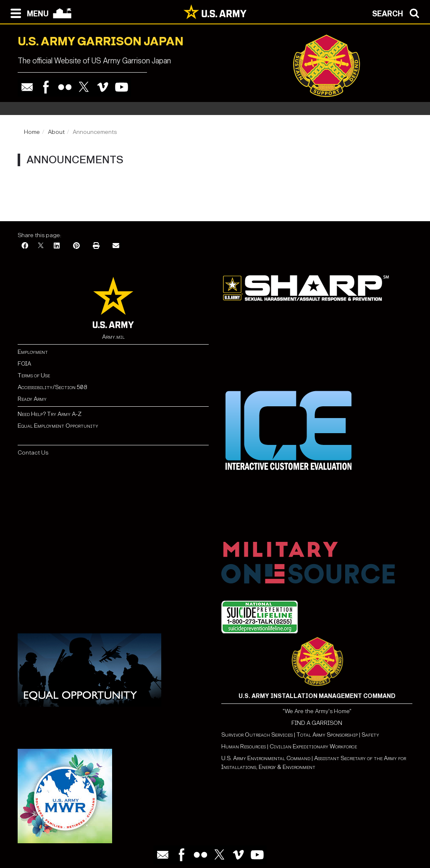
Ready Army (32, 399)
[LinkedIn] (57, 246)
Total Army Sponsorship (327, 735)
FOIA (24, 364)
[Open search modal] (398, 13)
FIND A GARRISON (317, 723)
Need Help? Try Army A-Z (50, 414)
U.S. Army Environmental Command (266, 758)
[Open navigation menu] (28, 13)
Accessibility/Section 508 (52, 387)
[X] (41, 246)
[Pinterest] (76, 246)
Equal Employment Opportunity (58, 426)
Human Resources (244, 746)
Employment (33, 352)
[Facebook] (25, 246)
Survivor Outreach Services (257, 735)
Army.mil (113, 337)
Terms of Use (34, 375)
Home (32, 132)
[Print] (96, 246)
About (56, 132)
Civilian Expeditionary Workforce (313, 746)
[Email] (116, 246)
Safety (370, 735)
